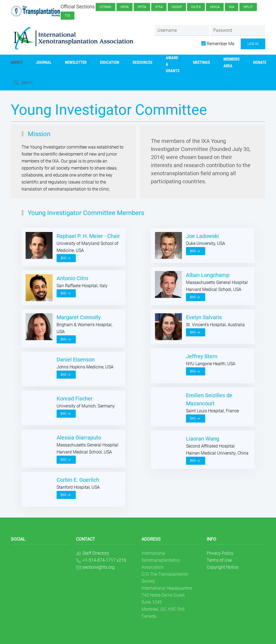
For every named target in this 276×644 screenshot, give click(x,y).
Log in (253, 44)
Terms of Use (219, 560)
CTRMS (106, 7)
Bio (66, 258)
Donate (260, 62)
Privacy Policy (220, 553)
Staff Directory (96, 553)
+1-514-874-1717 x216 (104, 560)
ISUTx (196, 7)
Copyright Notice (222, 567)
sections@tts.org (99, 567)
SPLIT (248, 7)
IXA (232, 7)
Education (110, 62)
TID (68, 15)
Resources (142, 62)
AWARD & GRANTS (173, 64)
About (17, 62)
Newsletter (76, 62)
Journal (44, 62)
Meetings (201, 62)
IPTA (159, 7)
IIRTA (125, 7)
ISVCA (215, 7)
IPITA (142, 7)
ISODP (177, 7)
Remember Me (218, 44)
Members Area (232, 62)
